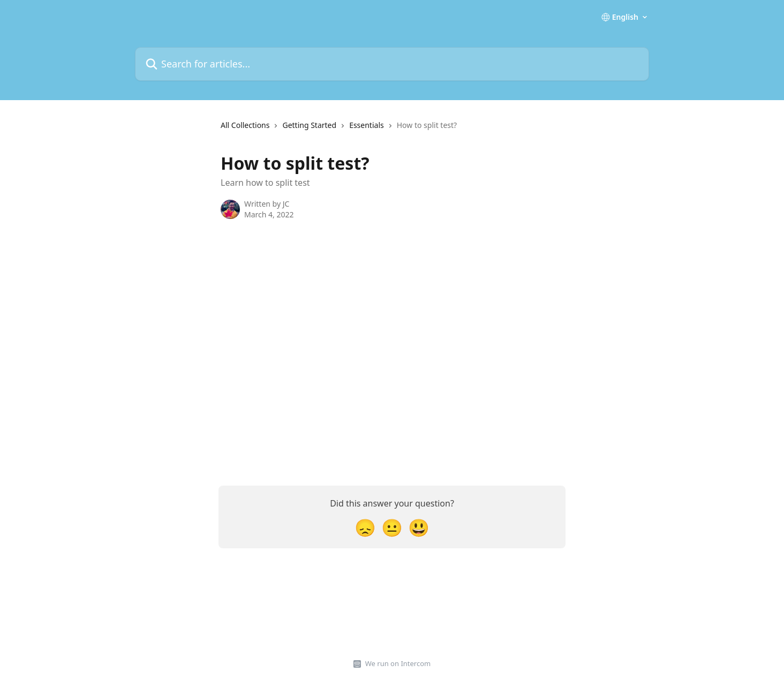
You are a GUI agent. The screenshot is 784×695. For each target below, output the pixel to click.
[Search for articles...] (392, 64)
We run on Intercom (398, 663)
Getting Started (309, 125)
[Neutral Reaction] (392, 527)
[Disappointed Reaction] (365, 527)
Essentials (367, 125)
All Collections (245, 125)
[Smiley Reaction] (419, 527)
